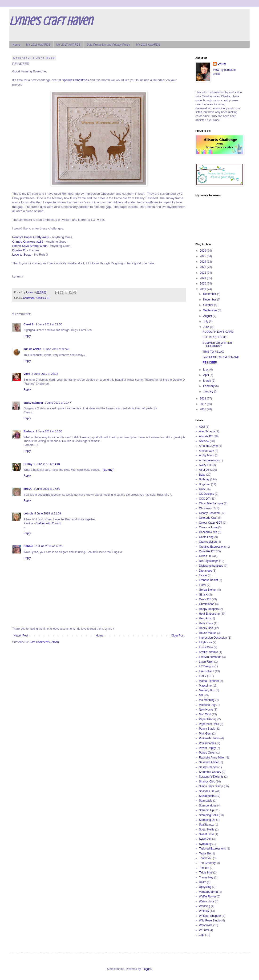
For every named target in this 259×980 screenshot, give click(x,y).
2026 (203, 251)
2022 (203, 273)
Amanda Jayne (208, 446)
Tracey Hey (206, 877)
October (209, 305)
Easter (203, 575)
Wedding (204, 906)
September (210, 310)
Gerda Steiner (208, 590)
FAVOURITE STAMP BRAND (221, 357)
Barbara (29, 431)
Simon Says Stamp (211, 786)
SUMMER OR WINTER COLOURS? (217, 344)
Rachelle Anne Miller (212, 758)
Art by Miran (207, 455)
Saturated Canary (210, 772)
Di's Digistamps (209, 561)
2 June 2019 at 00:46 (56, 349)
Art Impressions (209, 460)
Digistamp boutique (211, 566)
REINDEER (210, 363)
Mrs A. (28, 489)
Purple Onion (207, 753)
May (206, 370)
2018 (203, 399)
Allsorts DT (206, 436)
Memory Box (207, 690)
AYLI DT (204, 470)
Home (16, 45)
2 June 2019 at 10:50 (49, 431)
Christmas (29, 298)
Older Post (178, 636)
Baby (202, 475)
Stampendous (208, 806)
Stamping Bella (208, 815)
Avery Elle (205, 465)
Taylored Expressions (212, 849)
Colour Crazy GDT (211, 523)
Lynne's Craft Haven (51, 21)
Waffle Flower (208, 897)
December (210, 294)
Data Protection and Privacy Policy (108, 45)
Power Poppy (207, 748)
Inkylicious (205, 642)
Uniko (203, 882)
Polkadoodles (207, 743)
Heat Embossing (209, 614)
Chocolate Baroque (211, 503)
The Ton (204, 868)
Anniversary (206, 451)
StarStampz (206, 825)
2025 (203, 256)
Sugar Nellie (207, 830)
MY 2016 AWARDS (38, 45)
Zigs (202, 935)
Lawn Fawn (206, 662)
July (206, 321)
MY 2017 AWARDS (68, 45)
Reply (27, 336)
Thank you (206, 858)
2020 (203, 284)
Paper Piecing (208, 719)
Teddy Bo (205, 854)
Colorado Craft (208, 518)
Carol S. (29, 324)
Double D (19, 250)
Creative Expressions (212, 547)
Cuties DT (205, 556)
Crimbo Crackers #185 (28, 242)
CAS (202, 489)
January (209, 391)
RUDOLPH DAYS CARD (218, 332)
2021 (203, 278)
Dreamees (205, 571)
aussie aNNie (32, 349)
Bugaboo (205, 484)
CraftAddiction (208, 542)
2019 (203, 289)
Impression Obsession (213, 638)
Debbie (28, 546)
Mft (201, 695)
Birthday (204, 479)
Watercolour (206, 901)
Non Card (205, 714)
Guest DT (205, 599)
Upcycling (205, 887)
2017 (203, 404)
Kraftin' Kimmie (208, 652)
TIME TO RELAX (213, 352)
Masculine (205, 686)
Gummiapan (207, 604)
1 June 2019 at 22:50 (49, 324)
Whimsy (204, 911)
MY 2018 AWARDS (148, 45)
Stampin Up (206, 810)
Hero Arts (205, 618)
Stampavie (206, 801)
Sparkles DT (43, 298)
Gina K (203, 595)
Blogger (146, 969)
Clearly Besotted (209, 513)
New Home (206, 710)
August (208, 316)
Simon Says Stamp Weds (30, 246)
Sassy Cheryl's (208, 767)
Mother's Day (207, 705)
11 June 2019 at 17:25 (48, 546)
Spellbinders (207, 796)
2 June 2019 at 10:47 (58, 403)
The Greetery (207, 863)
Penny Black (207, 729)
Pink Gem (205, 734)
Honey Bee (206, 628)
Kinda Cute (206, 647)
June (207, 327)
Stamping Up (207, 820)
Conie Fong (206, 537)
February (209, 386)
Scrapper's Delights (211, 777)
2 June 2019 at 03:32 (45, 374)
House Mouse (208, 633)
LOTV (203, 676)
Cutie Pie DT (207, 551)
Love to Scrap (22, 255)
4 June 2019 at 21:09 (48, 514)
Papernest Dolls (209, 724)
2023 (203, 267)
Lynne (222, 64)
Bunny (28, 464)
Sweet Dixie (206, 834)
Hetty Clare (206, 623)
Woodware (206, 925)
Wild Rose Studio (210, 921)
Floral (202, 585)
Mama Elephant (209, 681)
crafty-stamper (33, 403)
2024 (203, 262)
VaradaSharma (208, 892)
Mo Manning (207, 700)
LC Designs (206, 666)
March (208, 381)
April (206, 375)
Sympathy (205, 844)
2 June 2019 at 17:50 (47, 489)
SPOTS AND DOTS (215, 337)
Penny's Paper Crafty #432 (31, 237)
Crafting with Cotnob (48, 523)
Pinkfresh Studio (209, 738)
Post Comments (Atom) (44, 642)
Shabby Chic (207, 782)
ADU (202, 427)
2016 (203, 409)
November (210, 300)
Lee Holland (206, 671)
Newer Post (21, 636)
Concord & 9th (208, 532)
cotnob (28, 514)
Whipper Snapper (210, 916)
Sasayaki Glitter (209, 762)
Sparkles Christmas (75, 80)
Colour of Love (208, 527)
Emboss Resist (208, 580)
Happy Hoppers (209, 609)
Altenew (204, 441)
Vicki (27, 374)
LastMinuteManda (210, 657)
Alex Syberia (207, 431)
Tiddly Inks (206, 873)
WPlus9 (204, 930)
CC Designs (206, 494)
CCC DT (204, 499)
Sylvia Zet (205, 839)
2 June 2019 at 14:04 (47, 464)
